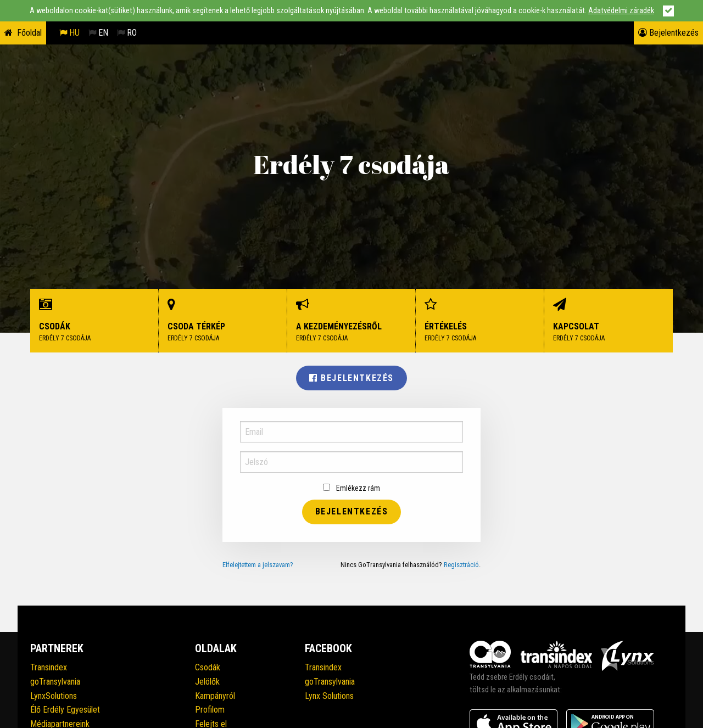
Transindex (49, 667)
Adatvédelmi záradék (621, 11)
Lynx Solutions (329, 696)
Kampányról (215, 696)
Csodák (94, 321)
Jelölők (207, 682)
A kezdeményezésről (351, 321)
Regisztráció (461, 565)
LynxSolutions (54, 696)
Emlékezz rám (351, 488)
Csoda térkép (223, 321)
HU (69, 33)
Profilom (210, 710)
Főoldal (29, 33)
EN (98, 33)
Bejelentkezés (668, 33)
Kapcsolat (609, 321)
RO (127, 33)
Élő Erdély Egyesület (65, 710)
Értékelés (480, 321)
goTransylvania (55, 682)
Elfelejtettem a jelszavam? (258, 565)
